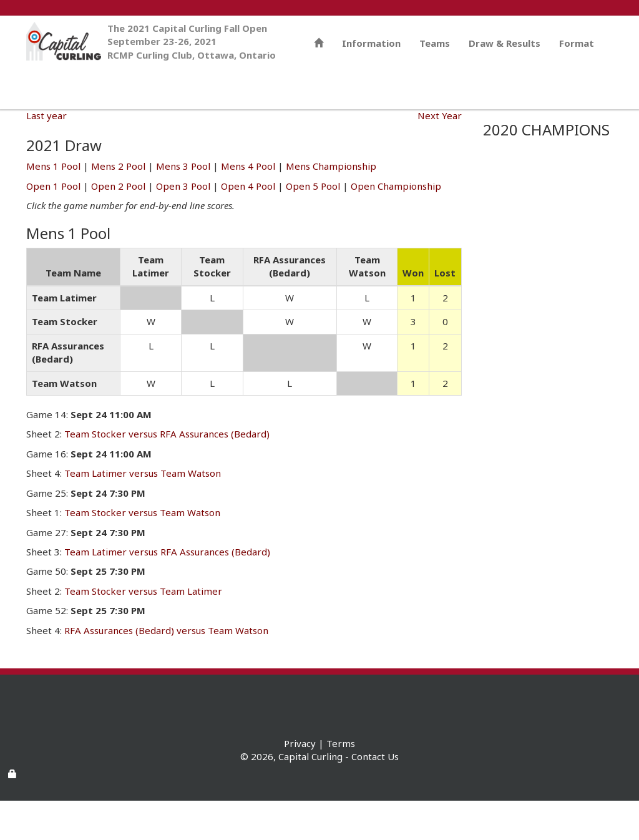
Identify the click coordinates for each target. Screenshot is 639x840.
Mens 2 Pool (118, 205)
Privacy (300, 783)
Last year (46, 155)
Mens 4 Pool (248, 205)
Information (371, 124)
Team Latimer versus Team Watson (143, 512)
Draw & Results (505, 124)
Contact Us (375, 796)
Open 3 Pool (183, 225)
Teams (435, 124)
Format (577, 124)
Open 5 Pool (313, 225)
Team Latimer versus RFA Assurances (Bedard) (167, 591)
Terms (341, 783)
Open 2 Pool (118, 225)
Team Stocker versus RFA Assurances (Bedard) (167, 473)
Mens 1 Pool (53, 205)
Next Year (440, 155)
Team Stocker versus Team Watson (142, 552)
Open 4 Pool (248, 225)
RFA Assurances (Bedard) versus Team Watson (166, 670)
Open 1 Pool (53, 225)
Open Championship (396, 225)
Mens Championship (331, 205)
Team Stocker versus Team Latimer (143, 630)
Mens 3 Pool (183, 205)
